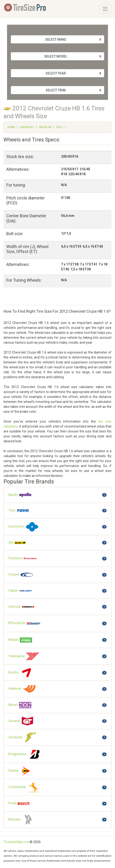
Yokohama (24, 656)
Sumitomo (24, 527)
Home (11, 127)
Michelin (22, 820)
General (21, 721)
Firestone (23, 559)
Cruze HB (45, 127)
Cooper (21, 575)
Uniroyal (22, 607)
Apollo (20, 495)
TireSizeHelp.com (17, 842)
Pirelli (19, 804)
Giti (17, 543)
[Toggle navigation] (105, 9)
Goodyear (23, 737)
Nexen (20, 705)
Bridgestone (25, 754)
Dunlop (21, 771)
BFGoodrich (25, 623)
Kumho (21, 673)
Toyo (19, 511)
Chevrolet (27, 127)
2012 (59, 127)
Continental (25, 787)
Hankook (22, 689)
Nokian (20, 640)
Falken (20, 591)
